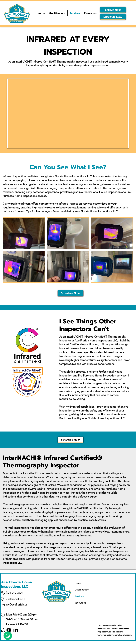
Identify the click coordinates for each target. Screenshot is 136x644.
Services (79, 596)
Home (78, 583)
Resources (80, 603)
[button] (90, 13)
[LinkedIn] (16, 630)
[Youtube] (9, 630)
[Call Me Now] (113, 10)
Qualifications (82, 590)
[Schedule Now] (113, 17)
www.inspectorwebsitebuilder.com (114, 635)
